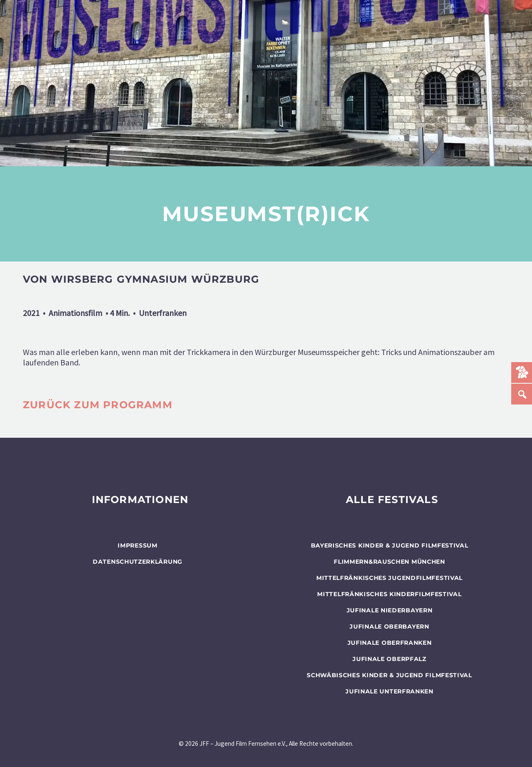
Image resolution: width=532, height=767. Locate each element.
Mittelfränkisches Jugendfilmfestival (389, 578)
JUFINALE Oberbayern (389, 626)
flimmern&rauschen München (389, 562)
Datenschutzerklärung (138, 562)
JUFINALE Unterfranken (389, 691)
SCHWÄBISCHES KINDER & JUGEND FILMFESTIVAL (389, 675)
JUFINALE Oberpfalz (389, 659)
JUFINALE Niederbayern (390, 610)
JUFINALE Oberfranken (390, 643)
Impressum (137, 545)
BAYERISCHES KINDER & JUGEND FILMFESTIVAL (390, 545)
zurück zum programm (98, 405)
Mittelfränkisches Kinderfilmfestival (389, 594)
